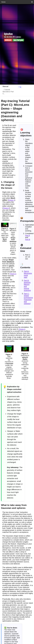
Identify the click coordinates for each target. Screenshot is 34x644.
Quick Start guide (18, 40)
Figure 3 (13, 274)
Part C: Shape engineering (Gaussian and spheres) (28, 299)
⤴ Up (20, 87)
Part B (28, 239)
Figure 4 (22, 329)
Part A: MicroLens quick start (28, 274)
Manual (5, 86)
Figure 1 (11, 200)
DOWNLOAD (8, 40)
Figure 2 (6, 208)
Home (3, 2)
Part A (27, 235)
